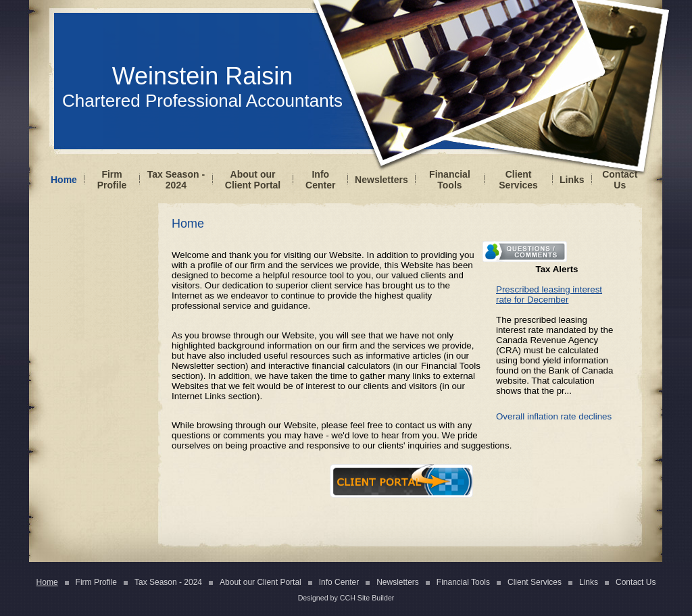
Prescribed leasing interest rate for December (549, 294)
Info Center (320, 180)
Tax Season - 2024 (176, 180)
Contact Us (620, 180)
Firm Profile (112, 180)
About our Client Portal (253, 180)
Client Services (518, 180)
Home (64, 180)
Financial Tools (450, 180)
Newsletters (381, 180)
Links (572, 180)
